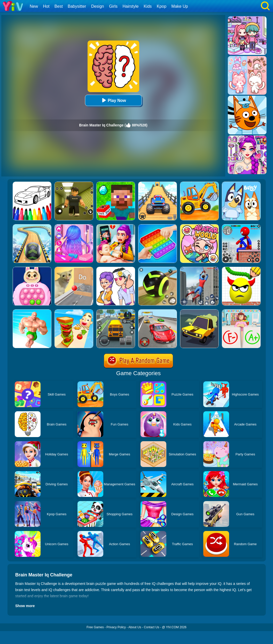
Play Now (113, 100)
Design (98, 6)
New (34, 6)
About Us (135, 627)
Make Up (180, 6)
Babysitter (77, 6)
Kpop (162, 6)
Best (59, 6)
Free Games (95, 627)
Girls (113, 6)
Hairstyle (131, 6)
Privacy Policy (116, 627)
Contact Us (151, 627)
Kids (148, 6)
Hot (46, 6)
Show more (25, 606)
